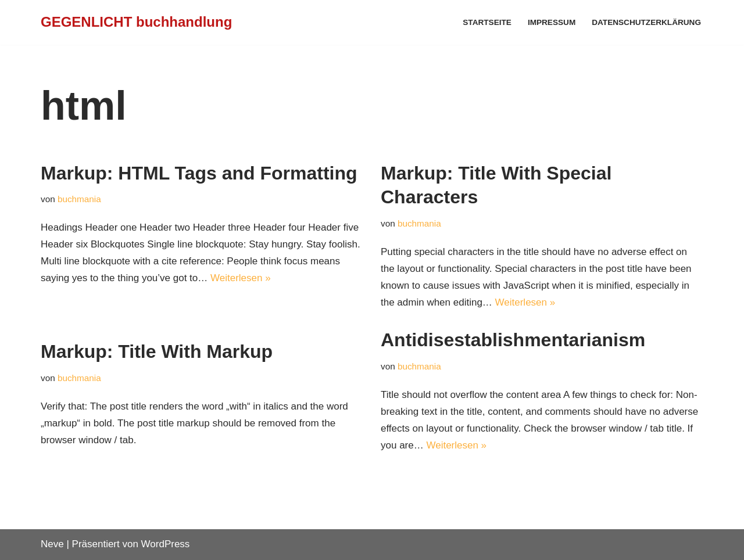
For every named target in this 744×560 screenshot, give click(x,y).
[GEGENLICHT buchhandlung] (136, 22)
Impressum (552, 22)
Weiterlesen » (241, 278)
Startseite (487, 22)
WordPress (166, 544)
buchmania (79, 199)
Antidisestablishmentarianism (513, 340)
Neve (52, 544)
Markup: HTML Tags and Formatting (199, 173)
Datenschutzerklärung (646, 22)
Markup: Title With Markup (157, 351)
